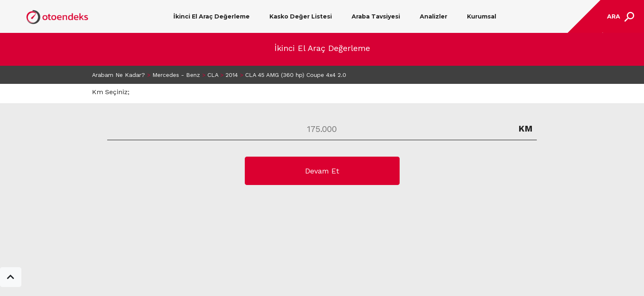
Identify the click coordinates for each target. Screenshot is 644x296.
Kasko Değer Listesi (301, 16)
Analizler (434, 16)
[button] (11, 277)
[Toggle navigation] (620, 17)
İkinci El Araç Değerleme (212, 16)
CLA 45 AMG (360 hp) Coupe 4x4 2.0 (296, 75)
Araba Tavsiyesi (376, 16)
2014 (232, 75)
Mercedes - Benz (176, 75)
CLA (213, 75)
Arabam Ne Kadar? (118, 75)
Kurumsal (482, 16)
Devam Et (322, 171)
